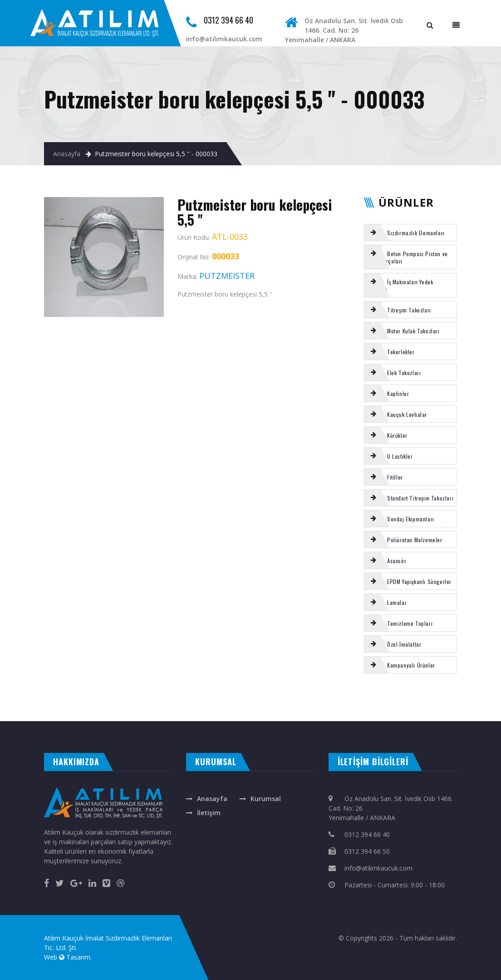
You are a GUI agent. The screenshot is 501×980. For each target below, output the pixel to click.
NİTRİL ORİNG (29, 698)
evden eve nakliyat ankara (16, 712)
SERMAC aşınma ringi (57, 708)
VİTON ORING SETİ (170, 698)
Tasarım (78, 957)
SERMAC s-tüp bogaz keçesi (195, 698)
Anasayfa (67, 154)
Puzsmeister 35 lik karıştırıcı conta (383, 698)
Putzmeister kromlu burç (85, 698)
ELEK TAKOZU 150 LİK (128, 698)
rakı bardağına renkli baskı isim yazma (132, 712)
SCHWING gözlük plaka (20, 708)
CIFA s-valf (40, 708)
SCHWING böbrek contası (265, 698)
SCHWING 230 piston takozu (469, 698)
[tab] (410, 233)
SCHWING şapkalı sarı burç (437, 698)
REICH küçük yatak (10, 698)
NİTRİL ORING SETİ (80, 708)
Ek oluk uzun (43, 698)
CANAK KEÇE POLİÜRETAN (140, 708)
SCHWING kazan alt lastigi (293, 698)
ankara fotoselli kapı (167, 712)
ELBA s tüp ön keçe (412, 698)
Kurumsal (266, 799)
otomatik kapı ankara (220, 712)
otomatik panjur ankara (193, 712)
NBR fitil (93, 708)
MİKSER (113, 698)
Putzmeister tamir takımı (324, 698)
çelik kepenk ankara (74, 712)
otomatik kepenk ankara (47, 712)
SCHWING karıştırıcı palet (112, 708)
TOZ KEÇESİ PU (244, 698)
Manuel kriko (219, 698)
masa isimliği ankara (98, 712)
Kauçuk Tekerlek (61, 698)
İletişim (209, 813)
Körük (103, 698)
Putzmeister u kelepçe (352, 698)
